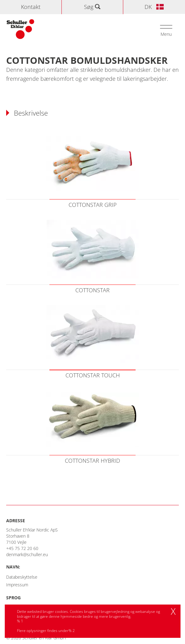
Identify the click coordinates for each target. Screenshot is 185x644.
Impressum (17, 585)
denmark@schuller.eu (27, 554)
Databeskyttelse (22, 577)
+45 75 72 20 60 (22, 548)
